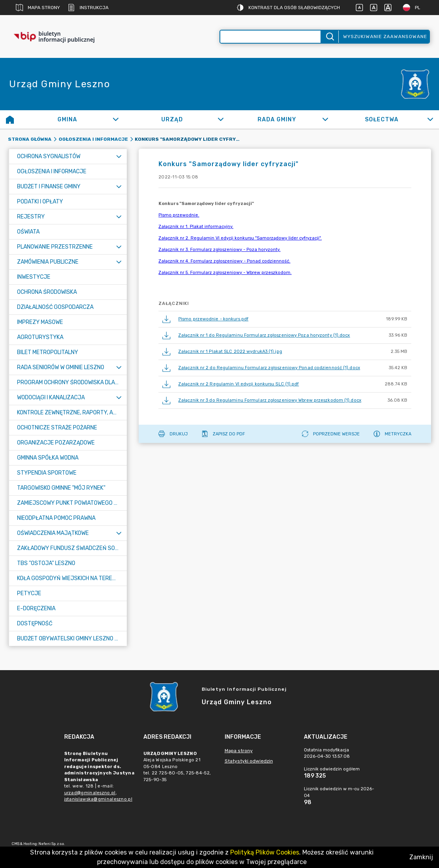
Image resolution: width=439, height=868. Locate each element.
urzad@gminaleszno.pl (90, 793)
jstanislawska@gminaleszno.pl (98, 799)
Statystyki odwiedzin (249, 761)
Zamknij (421, 857)
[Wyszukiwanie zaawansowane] (270, 37)
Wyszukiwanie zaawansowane (385, 36)
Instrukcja (88, 8)
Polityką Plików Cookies (265, 852)
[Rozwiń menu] (119, 156)
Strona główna (30, 139)
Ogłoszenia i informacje (93, 139)
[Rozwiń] (116, 119)
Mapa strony (38, 8)
